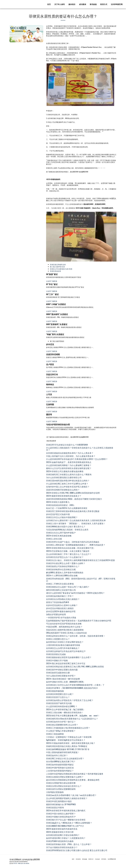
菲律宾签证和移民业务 (58, 264)
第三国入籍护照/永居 (57, 267)
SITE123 (15, 863)
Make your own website (24, 863)
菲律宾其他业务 (55, 271)
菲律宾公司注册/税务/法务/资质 (61, 269)
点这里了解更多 (52, 281)
